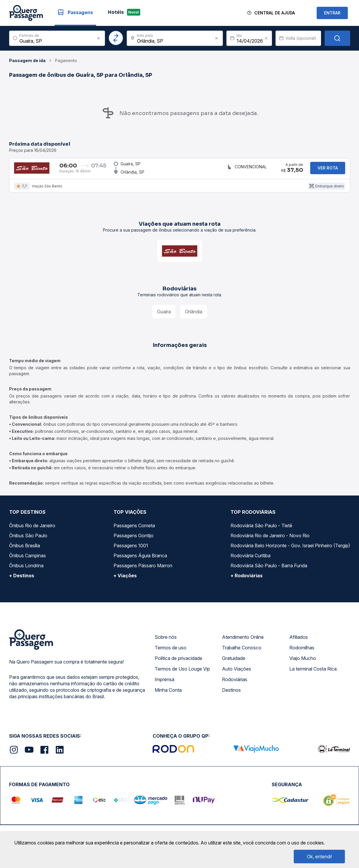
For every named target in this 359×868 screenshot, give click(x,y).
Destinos (231, 695)
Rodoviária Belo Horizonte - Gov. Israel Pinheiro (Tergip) (290, 550)
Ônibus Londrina (26, 570)
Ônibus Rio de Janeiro (32, 530)
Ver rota (328, 170)
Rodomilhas (302, 652)
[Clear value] (266, 38)
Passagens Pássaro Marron (143, 570)
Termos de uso (171, 652)
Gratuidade (234, 663)
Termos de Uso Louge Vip (182, 674)
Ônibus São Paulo (28, 540)
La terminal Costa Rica (313, 674)
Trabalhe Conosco (242, 652)
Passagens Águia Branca (140, 560)
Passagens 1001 (131, 550)
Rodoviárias (235, 684)
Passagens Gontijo (133, 540)
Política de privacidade (178, 663)
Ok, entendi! (319, 857)
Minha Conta (168, 695)
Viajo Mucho (303, 663)
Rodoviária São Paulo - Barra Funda (269, 570)
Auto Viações (237, 674)
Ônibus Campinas (27, 560)
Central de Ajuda (275, 13)
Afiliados (299, 642)
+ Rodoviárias (247, 580)
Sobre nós (166, 642)
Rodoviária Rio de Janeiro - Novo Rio (270, 540)
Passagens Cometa (134, 530)
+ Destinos (22, 580)
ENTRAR (332, 13)
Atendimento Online (243, 642)
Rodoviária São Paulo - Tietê (261, 530)
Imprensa (165, 684)
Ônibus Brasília (25, 550)
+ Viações (125, 580)
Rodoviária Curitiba (251, 560)
